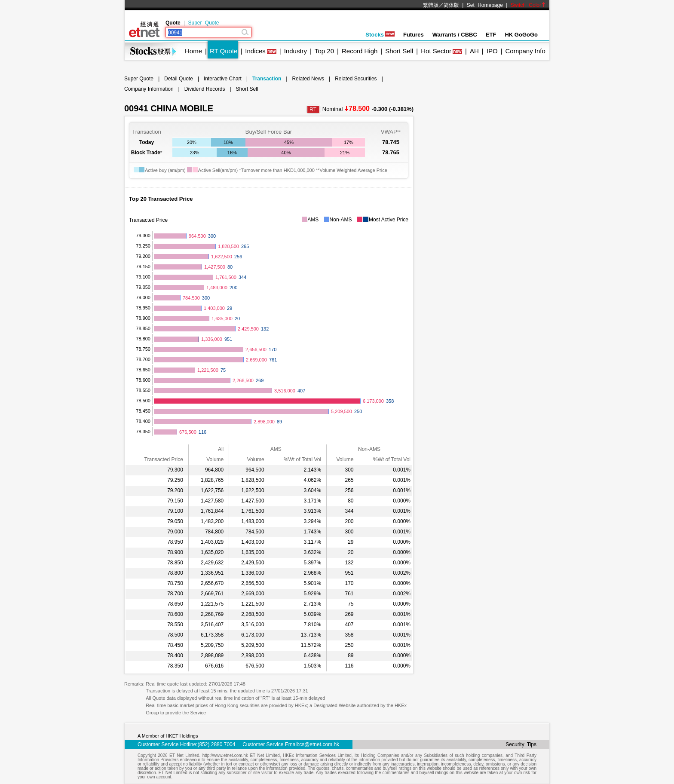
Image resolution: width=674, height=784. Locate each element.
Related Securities (356, 79)
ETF (491, 35)
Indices (255, 51)
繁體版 (431, 5)
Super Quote (203, 23)
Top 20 (324, 51)
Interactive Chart (223, 79)
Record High (360, 51)
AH (474, 51)
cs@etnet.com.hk (319, 744)
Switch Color (528, 5)
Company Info (525, 51)
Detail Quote (179, 79)
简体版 (451, 5)
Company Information (149, 89)
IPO (492, 51)
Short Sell (399, 51)
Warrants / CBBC (455, 35)
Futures (414, 35)
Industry (296, 51)
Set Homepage (485, 5)
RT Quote (224, 51)
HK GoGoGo (521, 35)
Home (193, 51)
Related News (308, 79)
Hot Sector (436, 51)
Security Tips (521, 744)
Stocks (380, 35)
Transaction (267, 79)
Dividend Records (205, 89)
